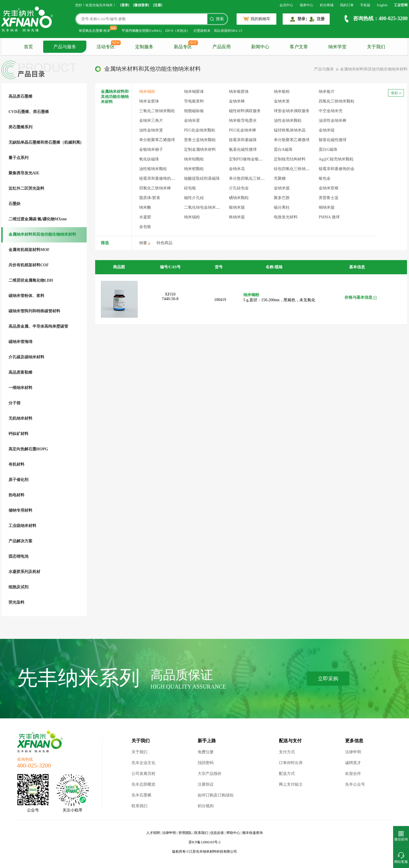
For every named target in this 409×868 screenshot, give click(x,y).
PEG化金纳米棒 (243, 130)
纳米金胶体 (149, 101)
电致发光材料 (286, 217)
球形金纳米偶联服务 (292, 111)
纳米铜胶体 (194, 92)
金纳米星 (192, 121)
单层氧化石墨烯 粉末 (94, 31)
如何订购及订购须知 (216, 795)
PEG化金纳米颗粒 (200, 130)
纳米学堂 (337, 47)
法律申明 (353, 752)
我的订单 (347, 5)
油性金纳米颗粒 (288, 121)
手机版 (365, 5)
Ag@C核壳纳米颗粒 (336, 159)
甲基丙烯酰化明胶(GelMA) (142, 31)
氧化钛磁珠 (149, 159)
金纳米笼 (282, 101)
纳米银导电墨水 (243, 121)
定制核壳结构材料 (290, 159)
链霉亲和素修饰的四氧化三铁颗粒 (169, 178)
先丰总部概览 (143, 784)
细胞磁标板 (194, 111)
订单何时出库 (291, 763)
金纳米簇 (282, 188)
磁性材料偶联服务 (245, 111)
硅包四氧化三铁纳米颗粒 (296, 169)
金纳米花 (237, 169)
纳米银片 (327, 92)
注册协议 (206, 784)
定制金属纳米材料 (200, 149)
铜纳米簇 (327, 207)
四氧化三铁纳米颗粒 (337, 101)
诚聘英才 (353, 763)
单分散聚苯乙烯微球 (157, 140)
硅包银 (190, 188)
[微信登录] (141, 5)
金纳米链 (327, 130)
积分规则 (206, 806)
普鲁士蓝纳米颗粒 (200, 140)
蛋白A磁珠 (283, 149)
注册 (321, 19)
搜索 (220, 19)
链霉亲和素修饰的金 (337, 169)
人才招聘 (153, 833)
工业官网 (401, 5)
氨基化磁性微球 (243, 149)
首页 (28, 47)
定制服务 (144, 47)
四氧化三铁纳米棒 (155, 188)
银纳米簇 (237, 207)
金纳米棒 (237, 101)
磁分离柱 (282, 207)
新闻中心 (260, 47)
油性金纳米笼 (151, 130)
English (382, 5)
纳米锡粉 (192, 217)
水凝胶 (145, 217)
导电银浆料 (194, 101)
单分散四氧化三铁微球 (249, 178)
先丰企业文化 (143, 763)
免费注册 (206, 752)
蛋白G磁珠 (328, 149)
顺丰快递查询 (253, 833)
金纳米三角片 (151, 121)
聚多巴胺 (282, 198)
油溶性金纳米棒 (333, 121)
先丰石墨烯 (141, 795)
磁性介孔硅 (194, 198)
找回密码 (206, 763)
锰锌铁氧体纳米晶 (290, 130)
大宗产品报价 (210, 774)
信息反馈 (217, 833)
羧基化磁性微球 (333, 140)
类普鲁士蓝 (329, 198)
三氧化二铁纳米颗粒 (157, 111)
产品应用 (222, 47)
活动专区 (106, 47)
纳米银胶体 (239, 92)
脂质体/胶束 (150, 198)
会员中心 (286, 5)
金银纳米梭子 (151, 149)
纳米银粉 (282, 92)
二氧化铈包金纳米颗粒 (204, 207)
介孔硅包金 (239, 188)
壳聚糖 (280, 178)
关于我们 (376, 47)
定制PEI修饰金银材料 (248, 159)
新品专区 (183, 47)
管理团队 (185, 833)
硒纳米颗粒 (239, 198)
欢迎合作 (353, 774)
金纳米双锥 (329, 188)
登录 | (302, 19)
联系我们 (139, 806)
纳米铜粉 (147, 92)
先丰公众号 (355, 784)
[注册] (158, 5)
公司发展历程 (143, 774)
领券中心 (306, 5)
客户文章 (299, 47)
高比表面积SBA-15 (228, 31)
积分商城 (327, 5)
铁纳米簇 (237, 217)
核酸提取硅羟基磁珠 (202, 178)
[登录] (125, 5)
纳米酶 (145, 207)
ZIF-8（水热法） (178, 31)
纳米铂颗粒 (194, 159)
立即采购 (328, 679)
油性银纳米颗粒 (153, 169)
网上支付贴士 (291, 784)
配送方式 (287, 774)
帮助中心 (233, 833)
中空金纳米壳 (331, 111)
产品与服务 (65, 47)
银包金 (325, 178)
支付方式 (287, 752)
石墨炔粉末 (202, 31)
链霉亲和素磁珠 (243, 140)
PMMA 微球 (329, 217)
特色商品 (164, 243)
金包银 (145, 227)
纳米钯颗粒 (194, 169)
